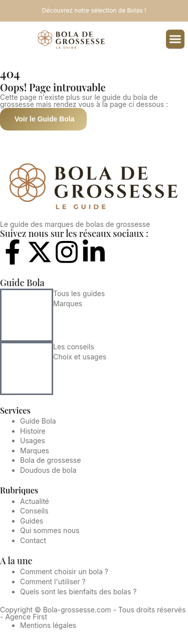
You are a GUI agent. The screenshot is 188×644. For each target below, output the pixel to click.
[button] (175, 39)
